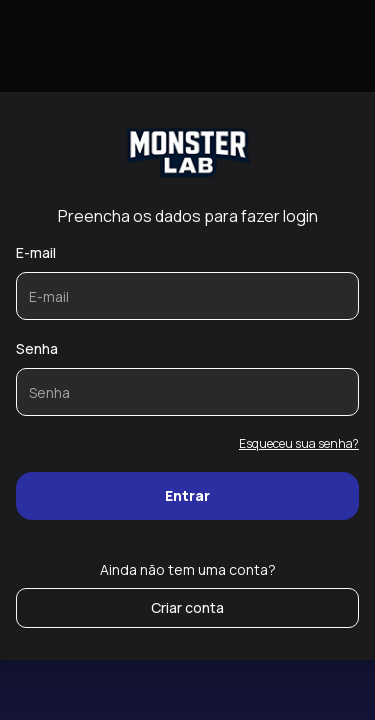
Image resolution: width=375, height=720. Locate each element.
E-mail (36, 252)
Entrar (187, 495)
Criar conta (187, 607)
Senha (37, 348)
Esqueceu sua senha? (299, 443)
